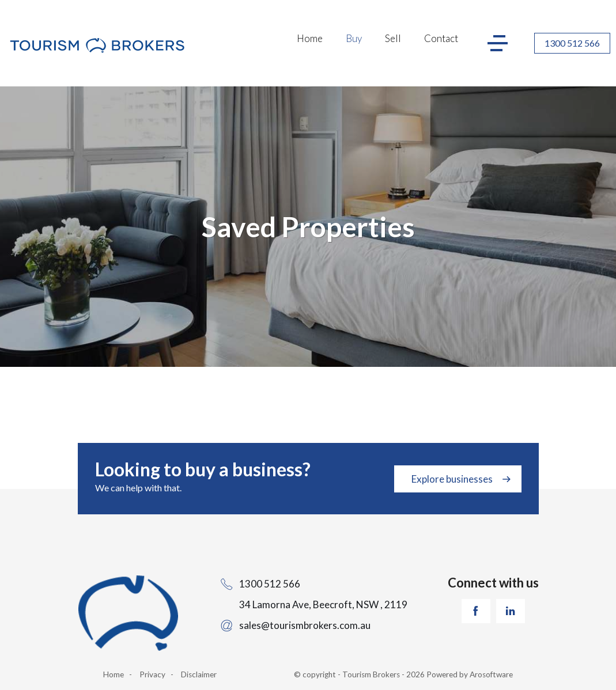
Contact (441, 38)
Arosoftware (491, 674)
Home (310, 38)
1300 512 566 (572, 43)
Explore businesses (452, 479)
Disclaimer (199, 674)
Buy (354, 38)
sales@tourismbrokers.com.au (305, 625)
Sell (393, 38)
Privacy (152, 674)
